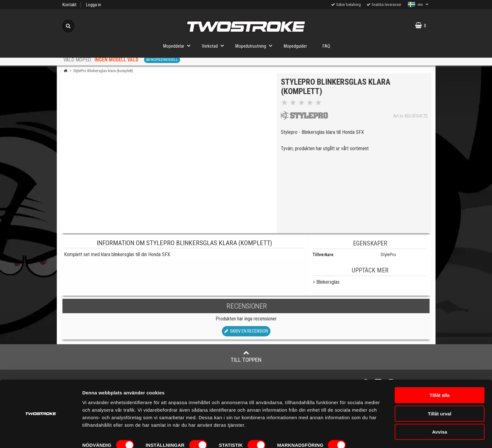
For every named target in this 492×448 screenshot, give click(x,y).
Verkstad (215, 46)
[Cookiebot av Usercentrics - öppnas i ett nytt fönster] (41, 436)
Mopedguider (295, 46)
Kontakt (70, 5)
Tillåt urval (440, 395)
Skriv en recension (246, 331)
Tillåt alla (440, 376)
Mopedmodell (162, 60)
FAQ (326, 46)
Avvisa (440, 413)
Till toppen (246, 356)
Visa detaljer (96, 436)
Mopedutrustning (256, 46)
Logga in (94, 5)
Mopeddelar (179, 46)
